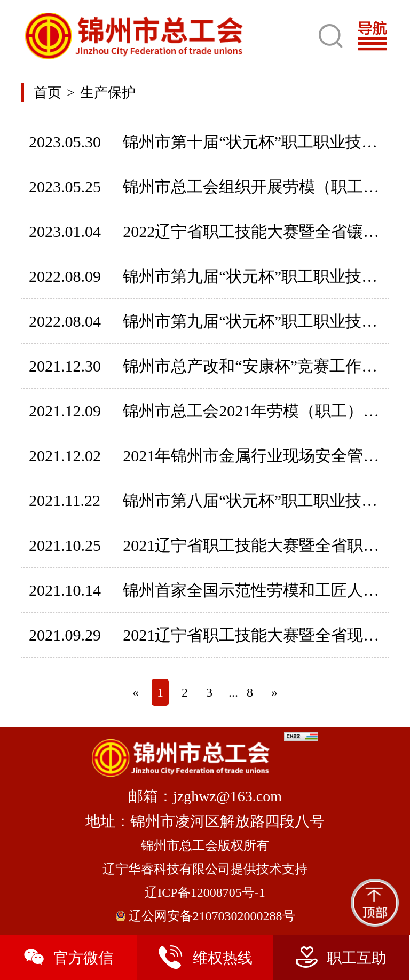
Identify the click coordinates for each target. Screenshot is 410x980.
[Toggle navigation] (377, 36)
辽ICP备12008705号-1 (205, 892)
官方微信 (68, 957)
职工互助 (341, 957)
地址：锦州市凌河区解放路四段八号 (205, 821)
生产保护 (108, 93)
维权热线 (205, 957)
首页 (48, 93)
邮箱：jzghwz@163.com (205, 796)
